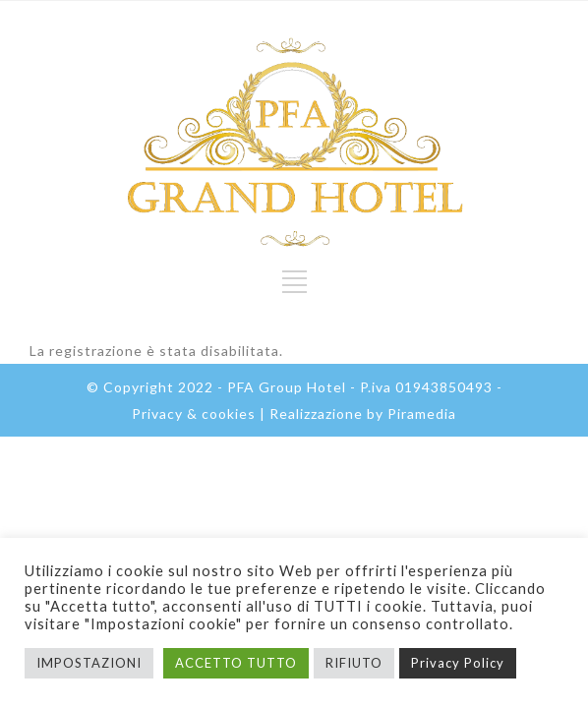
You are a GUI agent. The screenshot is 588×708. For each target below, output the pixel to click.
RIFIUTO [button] (354, 663)
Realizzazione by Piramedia (363, 413)
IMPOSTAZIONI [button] (89, 663)
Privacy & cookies (194, 413)
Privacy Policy (458, 663)
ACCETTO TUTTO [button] (236, 663)
